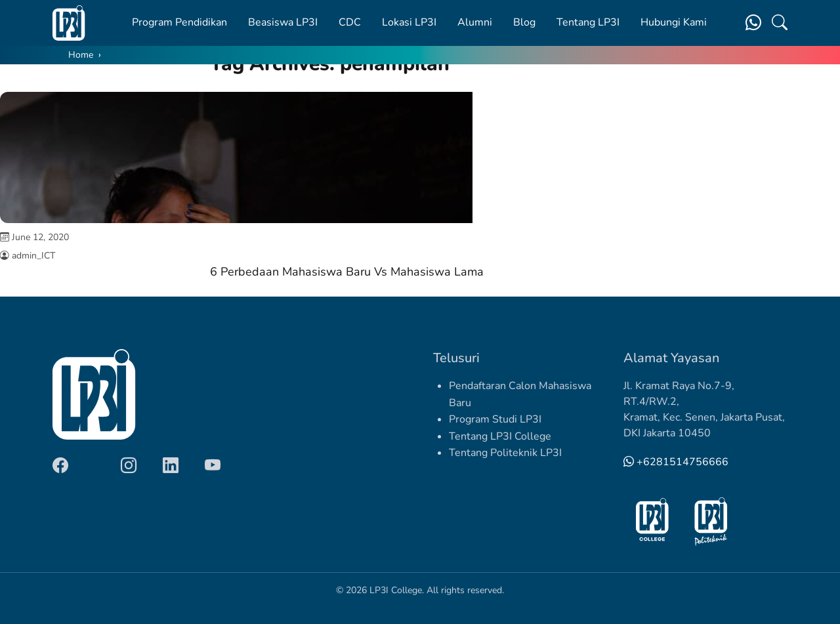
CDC (350, 22)
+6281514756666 (676, 462)
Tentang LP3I (588, 22)
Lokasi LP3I (409, 22)
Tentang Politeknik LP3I (505, 453)
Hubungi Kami (674, 22)
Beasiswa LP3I (283, 22)
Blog (524, 22)
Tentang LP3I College (500, 436)
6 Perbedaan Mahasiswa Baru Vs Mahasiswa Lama (347, 272)
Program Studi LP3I (495, 419)
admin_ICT (33, 256)
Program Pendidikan (179, 22)
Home (81, 55)
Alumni (475, 22)
